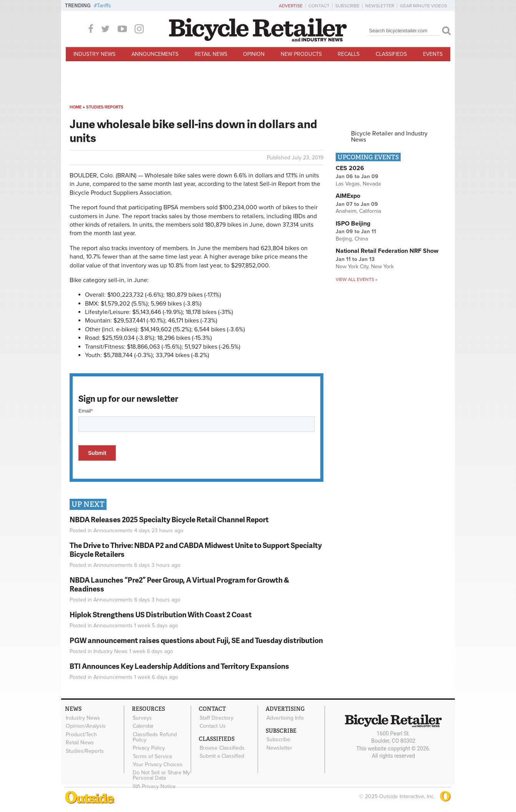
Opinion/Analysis (85, 726)
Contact (319, 6)
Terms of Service (152, 755)
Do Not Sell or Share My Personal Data (161, 774)
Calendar (143, 726)
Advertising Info (285, 718)
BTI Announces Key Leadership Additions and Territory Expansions (179, 666)
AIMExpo (348, 196)
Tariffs (104, 6)
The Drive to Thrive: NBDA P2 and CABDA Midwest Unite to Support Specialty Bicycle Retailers (196, 550)
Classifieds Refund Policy (154, 737)
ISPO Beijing (353, 224)
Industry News (94, 54)
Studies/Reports (105, 107)
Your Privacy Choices (157, 763)
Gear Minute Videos (424, 6)
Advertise (291, 6)
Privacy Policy (148, 747)
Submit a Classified (221, 755)
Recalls (349, 54)
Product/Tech (81, 734)
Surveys (142, 718)
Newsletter (380, 6)
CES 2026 (350, 168)
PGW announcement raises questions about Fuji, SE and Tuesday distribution (196, 640)
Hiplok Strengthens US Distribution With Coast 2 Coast (161, 614)
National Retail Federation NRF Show (387, 251)
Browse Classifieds (222, 747)
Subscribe (347, 6)
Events (433, 54)
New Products (301, 54)
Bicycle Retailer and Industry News (389, 137)
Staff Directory (216, 718)
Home (76, 107)
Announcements (155, 54)
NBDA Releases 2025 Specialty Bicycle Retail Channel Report (170, 519)
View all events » (356, 279)
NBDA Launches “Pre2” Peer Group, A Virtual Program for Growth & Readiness (179, 584)
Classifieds (391, 54)
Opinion (254, 54)
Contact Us (212, 726)
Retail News (211, 54)
